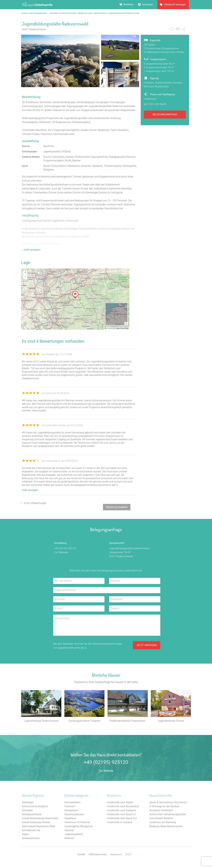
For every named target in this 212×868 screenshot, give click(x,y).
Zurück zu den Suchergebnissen (34, 13)
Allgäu (25, 835)
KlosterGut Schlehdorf (161, 811)
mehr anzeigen (30, 490)
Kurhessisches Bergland (35, 807)
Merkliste (128, 5)
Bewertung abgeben (117, 507)
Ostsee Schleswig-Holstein (36, 823)
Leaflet (108, 328)
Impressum (116, 855)
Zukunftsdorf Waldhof (161, 819)
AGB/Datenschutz (98, 855)
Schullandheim (72, 803)
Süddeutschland (31, 839)
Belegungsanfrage (165, 114)
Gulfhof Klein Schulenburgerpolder (168, 815)
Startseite (54, 13)
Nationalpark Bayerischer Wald (38, 827)
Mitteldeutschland (32, 815)
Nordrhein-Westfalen (68, 13)
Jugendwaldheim (74, 835)
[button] (75, 295)
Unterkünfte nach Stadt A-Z (121, 815)
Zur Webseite (61, 552)
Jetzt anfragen (147, 646)
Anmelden (148, 5)
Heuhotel (69, 831)
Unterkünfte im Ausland (119, 823)
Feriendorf (70, 807)
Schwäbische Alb (31, 831)
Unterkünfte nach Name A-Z (122, 819)
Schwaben (27, 811)
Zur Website (106, 771)
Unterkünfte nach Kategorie (121, 811)
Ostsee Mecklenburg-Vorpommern (40, 819)
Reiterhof (69, 839)
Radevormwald (100, 13)
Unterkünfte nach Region (120, 803)
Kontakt (81, 855)
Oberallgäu (28, 803)
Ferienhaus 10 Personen (77, 823)
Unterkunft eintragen (175, 5)
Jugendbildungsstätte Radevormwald (124, 13)
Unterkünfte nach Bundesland (123, 807)
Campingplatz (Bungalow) (78, 827)
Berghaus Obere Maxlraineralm (166, 827)
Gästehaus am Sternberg (163, 823)
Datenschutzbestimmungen (107, 644)
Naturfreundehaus (74, 815)
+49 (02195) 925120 (65, 548)
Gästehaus (70, 819)
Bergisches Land (85, 13)
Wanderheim (71, 811)
